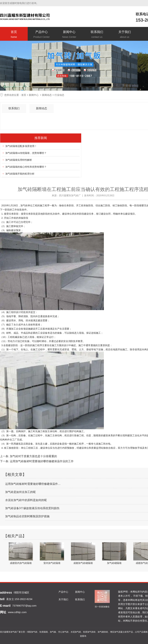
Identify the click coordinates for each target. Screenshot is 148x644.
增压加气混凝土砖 (118, 632)
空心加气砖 (63, 632)
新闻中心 (69, 35)
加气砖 (24, 205)
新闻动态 (47, 95)
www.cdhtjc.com (17, 612)
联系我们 (97, 35)
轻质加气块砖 (89, 632)
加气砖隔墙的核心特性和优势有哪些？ (26, 167)
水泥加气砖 (76, 632)
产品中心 (42, 35)
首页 (14, 35)
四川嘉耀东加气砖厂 (70, 195)
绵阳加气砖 (32, 632)
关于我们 (125, 35)
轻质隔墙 (44, 632)
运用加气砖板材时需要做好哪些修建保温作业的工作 (41, 461)
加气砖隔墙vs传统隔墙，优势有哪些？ (26, 153)
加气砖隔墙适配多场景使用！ (21, 146)
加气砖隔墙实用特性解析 (19, 160)
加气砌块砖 (103, 632)
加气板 (53, 632)
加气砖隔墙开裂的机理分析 (20, 174)
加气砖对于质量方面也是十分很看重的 (33, 456)
